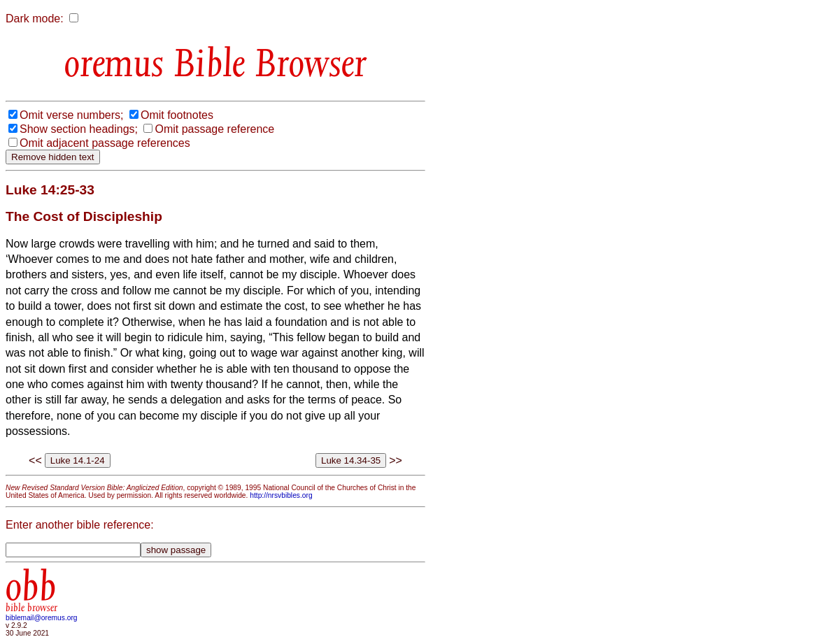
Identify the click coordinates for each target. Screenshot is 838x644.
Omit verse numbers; (71, 115)
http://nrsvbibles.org (281, 495)
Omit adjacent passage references (105, 143)
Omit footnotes (177, 115)
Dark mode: (35, 19)
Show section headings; (79, 129)
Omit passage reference (214, 129)
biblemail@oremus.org (42, 618)
